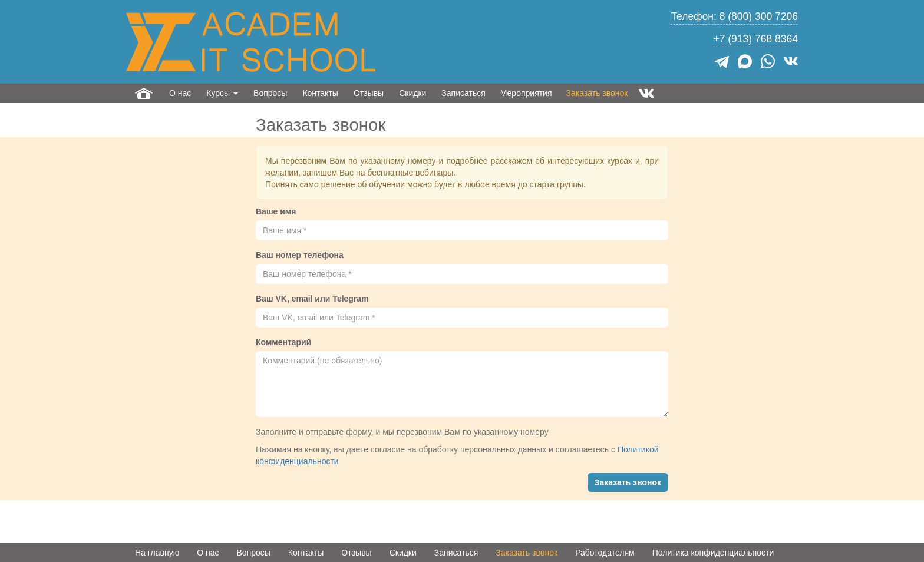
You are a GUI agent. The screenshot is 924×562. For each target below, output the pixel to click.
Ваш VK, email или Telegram (312, 299)
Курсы (222, 93)
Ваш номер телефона (300, 255)
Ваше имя (276, 211)
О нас (180, 93)
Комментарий (283, 342)
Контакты (320, 93)
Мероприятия (526, 93)
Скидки (412, 93)
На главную (157, 553)
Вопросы (270, 93)
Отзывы (369, 93)
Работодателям (605, 553)
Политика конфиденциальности (713, 553)
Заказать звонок (597, 93)
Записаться (463, 93)
